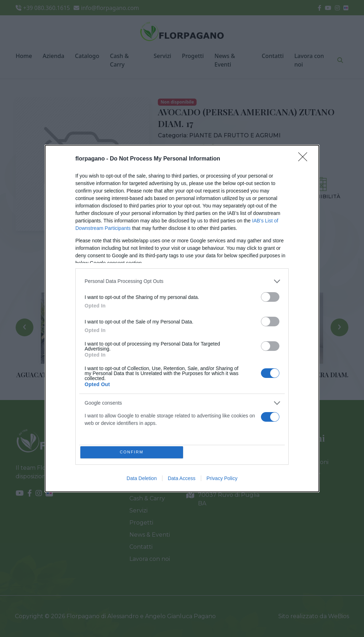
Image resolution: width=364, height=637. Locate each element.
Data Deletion (142, 480)
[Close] (305, 158)
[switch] (270, 296)
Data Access (182, 480)
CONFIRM (133, 452)
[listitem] (182, 280)
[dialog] (182, 318)
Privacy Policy (222, 480)
